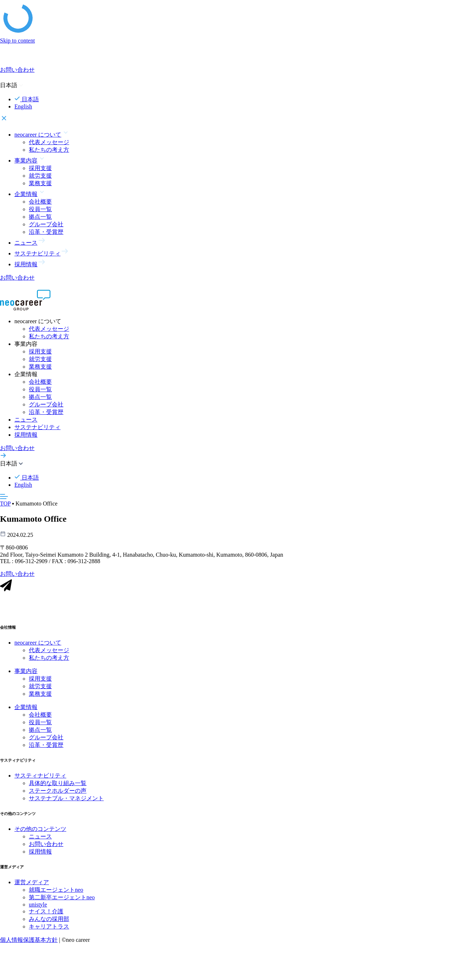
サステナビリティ (37, 427)
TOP (5, 504)
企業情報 (26, 708)
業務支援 (40, 183)
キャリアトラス (49, 927)
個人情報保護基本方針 (29, 941)
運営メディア (32, 883)
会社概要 (40, 202)
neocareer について (38, 643)
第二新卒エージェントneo (62, 898)
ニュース (26, 420)
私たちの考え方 (49, 150)
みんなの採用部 (49, 920)
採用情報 (26, 435)
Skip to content (17, 41)
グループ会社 (46, 224)
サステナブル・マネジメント (66, 799)
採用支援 (40, 168)
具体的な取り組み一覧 (58, 784)
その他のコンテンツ (40, 830)
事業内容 (26, 672)
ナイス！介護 (46, 912)
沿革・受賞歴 (46, 232)
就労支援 (40, 176)
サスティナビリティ (40, 776)
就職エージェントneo (56, 890)
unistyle (38, 905)
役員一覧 (40, 209)
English (23, 106)
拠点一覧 (40, 217)
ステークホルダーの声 (58, 791)
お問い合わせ (46, 845)
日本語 (27, 99)
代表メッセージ (49, 142)
